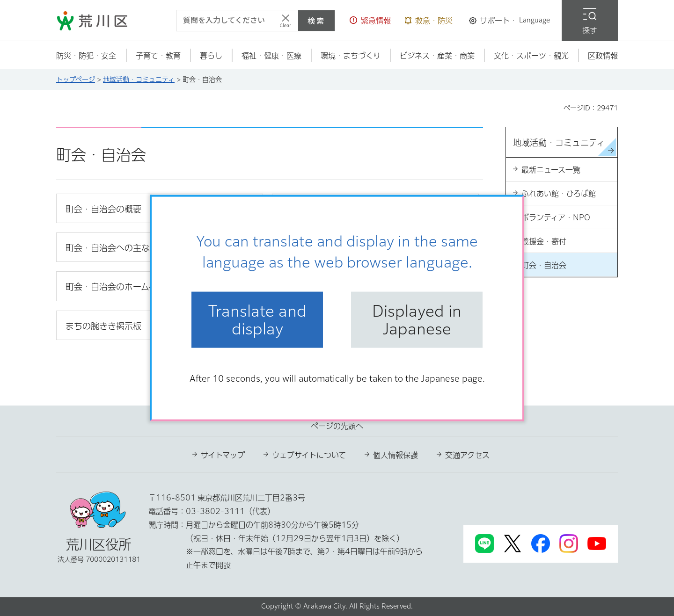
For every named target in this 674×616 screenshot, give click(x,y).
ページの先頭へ (337, 426)
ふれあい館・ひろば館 (559, 194)
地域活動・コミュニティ (139, 80)
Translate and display (257, 319)
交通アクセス (467, 455)
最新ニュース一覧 (551, 170)
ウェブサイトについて (309, 455)
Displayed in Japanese (417, 319)
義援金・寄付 (544, 241)
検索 (316, 21)
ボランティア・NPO (556, 217)
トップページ (76, 80)
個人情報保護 (396, 455)
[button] (370, 21)
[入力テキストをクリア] (286, 21)
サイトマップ (223, 455)
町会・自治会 (544, 265)
